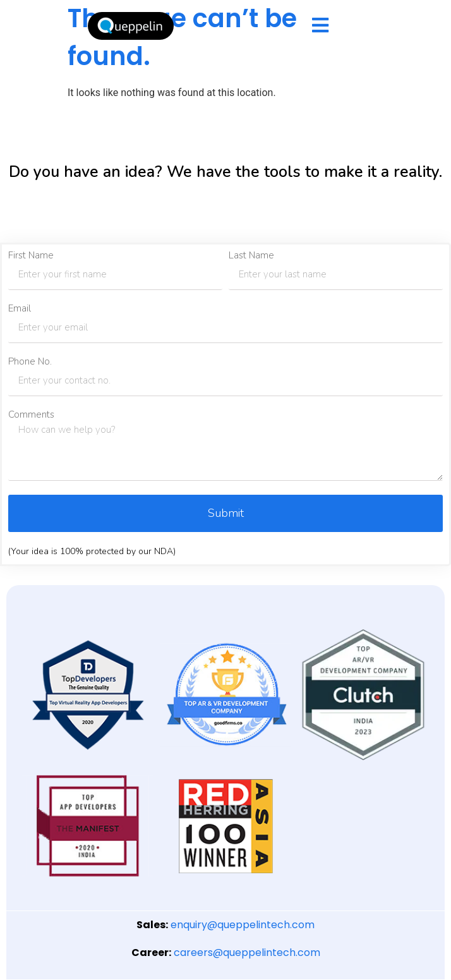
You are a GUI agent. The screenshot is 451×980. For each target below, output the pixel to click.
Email (20, 309)
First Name (31, 256)
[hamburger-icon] (320, 26)
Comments (31, 415)
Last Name (251, 256)
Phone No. (30, 362)
